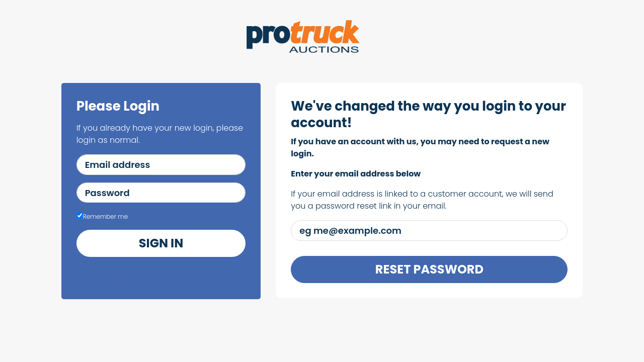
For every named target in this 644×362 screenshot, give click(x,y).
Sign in (161, 243)
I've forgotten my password (131, 278)
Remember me (102, 216)
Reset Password (429, 269)
